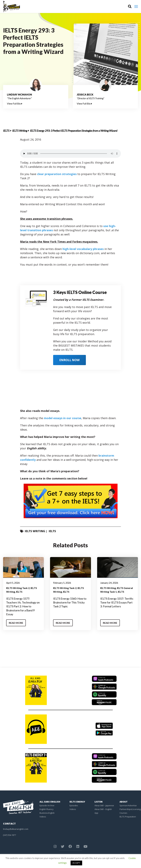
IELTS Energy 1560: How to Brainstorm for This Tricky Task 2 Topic (70, 602)
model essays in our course (63, 418)
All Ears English (50, 802)
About (124, 802)
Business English (47, 813)
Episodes (74, 805)
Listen (99, 802)
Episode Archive (47, 805)
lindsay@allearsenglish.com (16, 829)
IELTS (6, 131)
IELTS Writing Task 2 (18, 588)
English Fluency (46, 809)
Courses (123, 813)
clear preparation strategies (57, 174)
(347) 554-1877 (9, 835)
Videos (43, 817)
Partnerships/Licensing (130, 809)
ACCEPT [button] (76, 863)
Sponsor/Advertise (128, 805)
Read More (16, 623)
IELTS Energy (77, 802)
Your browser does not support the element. (70, 154)
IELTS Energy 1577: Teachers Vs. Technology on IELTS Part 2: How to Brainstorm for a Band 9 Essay (23, 606)
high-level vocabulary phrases (83, 249)
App (96, 813)
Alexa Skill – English (103, 809)
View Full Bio (15, 103)
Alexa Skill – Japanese (104, 805)
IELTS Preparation (128, 817)
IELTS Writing (20, 131)
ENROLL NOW (70, 360)
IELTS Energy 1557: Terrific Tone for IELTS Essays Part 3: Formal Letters (117, 602)
